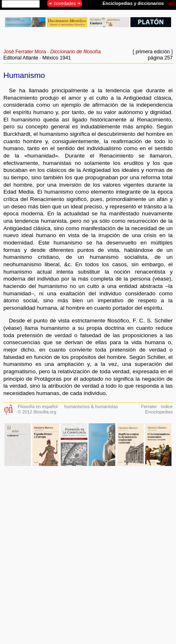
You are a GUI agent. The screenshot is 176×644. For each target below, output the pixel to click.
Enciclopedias (159, 412)
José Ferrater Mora (25, 52)
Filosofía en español (38, 406)
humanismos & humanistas (91, 406)
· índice (165, 406)
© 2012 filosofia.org (37, 412)
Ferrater (149, 406)
